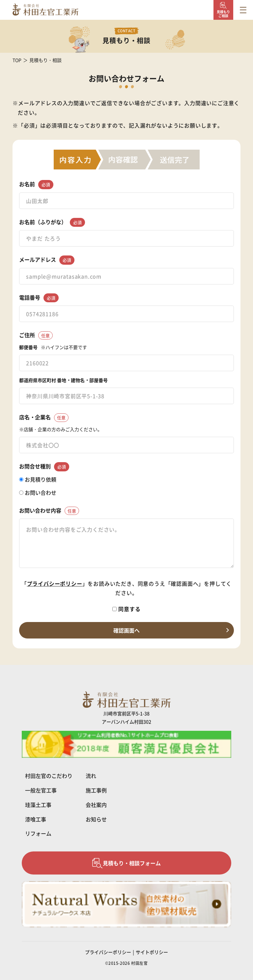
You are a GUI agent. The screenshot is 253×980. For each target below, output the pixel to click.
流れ (91, 776)
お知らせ (96, 819)
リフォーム (38, 833)
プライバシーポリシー (55, 583)
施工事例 (96, 790)
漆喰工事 (36, 819)
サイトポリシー (152, 952)
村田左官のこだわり (49, 776)
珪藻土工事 (38, 805)
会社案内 (96, 805)
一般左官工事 (41, 790)
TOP (17, 60)
